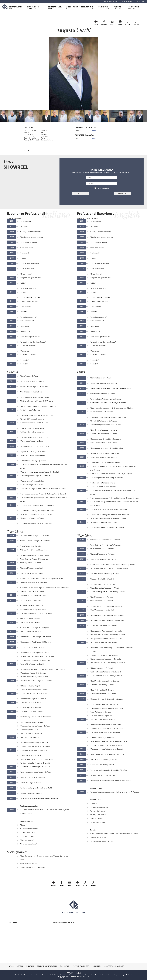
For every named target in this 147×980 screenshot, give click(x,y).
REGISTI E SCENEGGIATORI (47, 966)
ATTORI (11, 966)
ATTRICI (20, 966)
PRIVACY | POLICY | (74, 973)
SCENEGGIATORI (84, 7)
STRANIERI (101, 7)
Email (112, 24)
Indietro (96, 24)
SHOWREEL (97, 966)
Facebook (104, 24)
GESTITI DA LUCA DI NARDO (15, 8)
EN (129, 24)
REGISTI (75, 7)
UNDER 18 (68, 8)
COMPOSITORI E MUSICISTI (134, 8)
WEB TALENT (108, 8)
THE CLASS (92, 8)
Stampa (120, 24)
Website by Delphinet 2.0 (80, 977)
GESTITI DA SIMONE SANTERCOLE (33, 8)
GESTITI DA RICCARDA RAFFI (55, 8)
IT (126, 24)
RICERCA (141, 1)
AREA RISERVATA (127, 1)
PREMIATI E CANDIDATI (117, 8)
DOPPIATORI (65, 966)
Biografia (136, 24)
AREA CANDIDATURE (111, 1)
